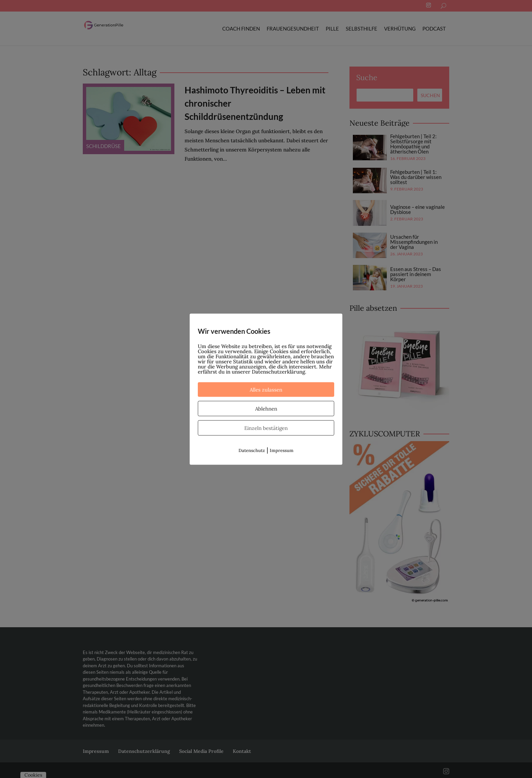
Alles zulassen (266, 389)
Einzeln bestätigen (266, 428)
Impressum (282, 450)
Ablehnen (266, 408)
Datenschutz (252, 450)
